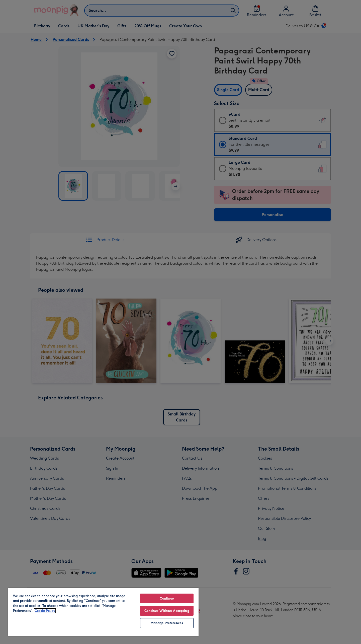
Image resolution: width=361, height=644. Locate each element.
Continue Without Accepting (167, 611)
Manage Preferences (167, 623)
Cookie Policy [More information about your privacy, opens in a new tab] (45, 611)
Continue (167, 598)
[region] (103, 612)
